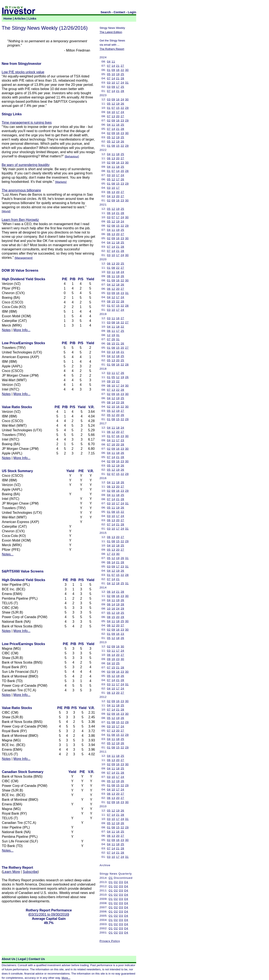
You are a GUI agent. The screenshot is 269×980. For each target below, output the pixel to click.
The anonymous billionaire (21, 190)
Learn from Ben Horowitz (20, 220)
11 (113, 62)
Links (32, 19)
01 (109, 70)
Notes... (8, 554)
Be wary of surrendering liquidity (26, 165)
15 (118, 108)
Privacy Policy (110, 941)
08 (113, 146)
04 (109, 62)
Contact (119, 12)
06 (109, 158)
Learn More (11, 872)
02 (109, 120)
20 (118, 116)
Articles (20, 19)
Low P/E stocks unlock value (23, 72)
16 (118, 70)
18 (118, 154)
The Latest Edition (111, 32)
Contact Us (37, 959)
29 (127, 108)
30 (127, 70)
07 (109, 66)
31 (127, 83)
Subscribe (30, 872)
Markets (61, 182)
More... (66, 978)
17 (118, 83)
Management (24, 258)
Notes (6, 330)
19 (118, 74)
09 (113, 70)
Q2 (116, 882)
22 (122, 70)
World (6, 211)
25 (122, 74)
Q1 (111, 878)
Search (106, 12)
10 (113, 74)
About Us (9, 959)
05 (109, 74)
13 (113, 116)
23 (122, 120)
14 (113, 66)
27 (122, 66)
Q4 (126, 882)
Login (132, 12)
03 (109, 83)
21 (118, 66)
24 (122, 83)
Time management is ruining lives (27, 123)
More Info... (22, 330)
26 (122, 104)
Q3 (121, 882)
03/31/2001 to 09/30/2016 (49, 914)
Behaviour (72, 156)
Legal (22, 959)
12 (113, 104)
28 (122, 78)
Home (8, 19)
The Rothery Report (112, 49)
